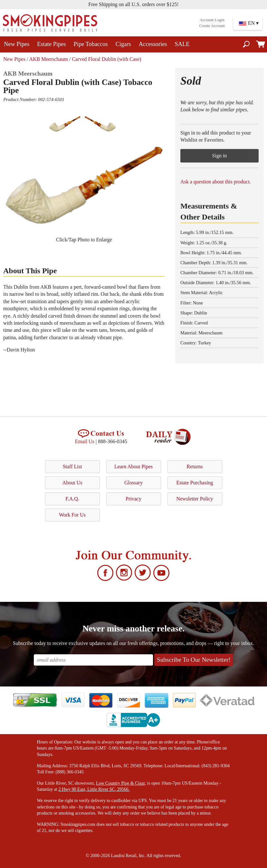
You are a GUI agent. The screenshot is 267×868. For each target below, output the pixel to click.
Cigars (123, 44)
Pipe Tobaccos (91, 44)
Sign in (220, 156)
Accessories (153, 44)
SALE (182, 44)
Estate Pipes (51, 44)
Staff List (72, 467)
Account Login (212, 20)
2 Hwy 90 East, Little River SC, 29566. (94, 789)
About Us (72, 483)
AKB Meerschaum (48, 59)
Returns (195, 467)
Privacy (133, 499)
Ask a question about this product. (216, 182)
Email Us (85, 441)
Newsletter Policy (195, 499)
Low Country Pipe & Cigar (120, 783)
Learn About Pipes (133, 467)
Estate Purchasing (195, 483)
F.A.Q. (72, 499)
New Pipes (17, 44)
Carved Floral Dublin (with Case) (106, 59)
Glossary (133, 483)
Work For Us (72, 515)
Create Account (212, 26)
